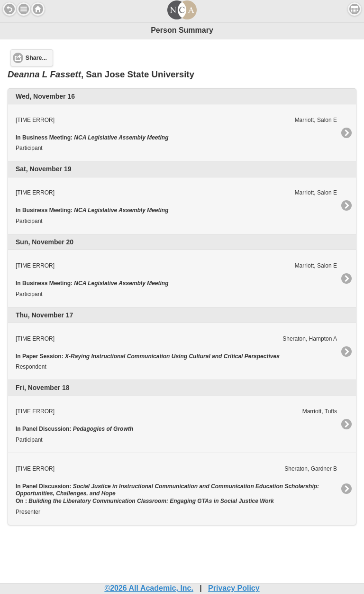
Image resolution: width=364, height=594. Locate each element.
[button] (24, 9)
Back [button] (9, 9)
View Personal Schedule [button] (355, 9)
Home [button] (38, 9)
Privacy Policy (234, 588)
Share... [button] (36, 58)
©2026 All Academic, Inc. (149, 588)
